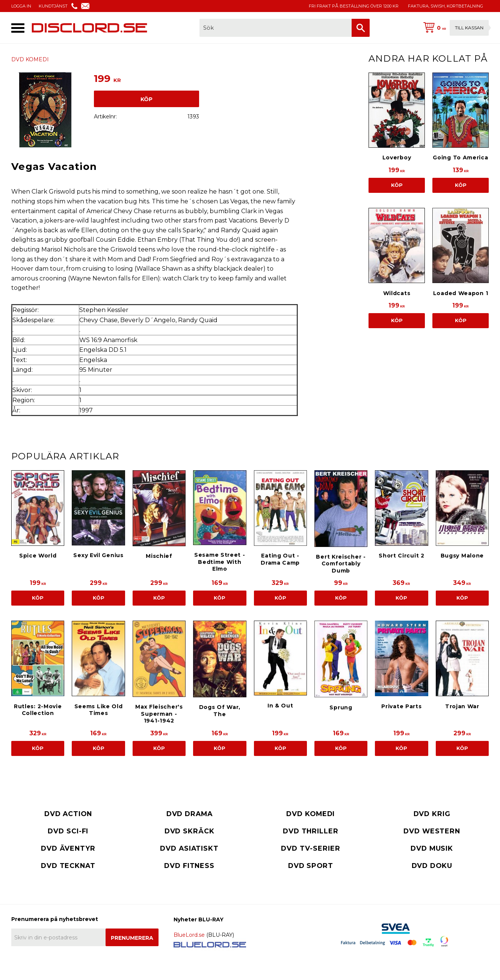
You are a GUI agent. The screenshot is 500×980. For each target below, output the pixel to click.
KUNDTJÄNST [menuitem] (53, 6)
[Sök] (361, 28)
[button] (18, 28)
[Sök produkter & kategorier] (276, 28)
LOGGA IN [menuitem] (21, 6)
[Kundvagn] (455, 28)
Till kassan (469, 28)
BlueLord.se (189, 935)
